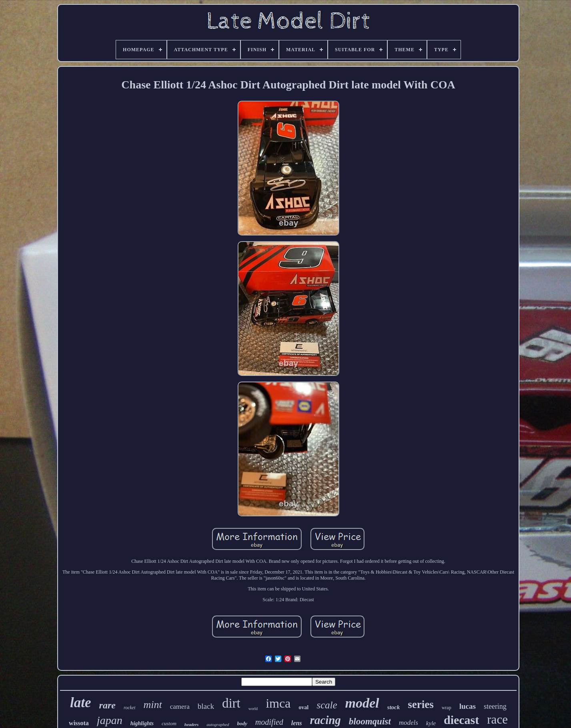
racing (326, 720)
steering (495, 706)
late (80, 703)
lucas (468, 706)
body (242, 723)
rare (107, 705)
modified (269, 722)
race (497, 719)
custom (169, 723)
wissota (79, 723)
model (362, 703)
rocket (130, 708)
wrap (447, 708)
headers (191, 724)
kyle (431, 723)
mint (152, 705)
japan (110, 720)
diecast (461, 720)
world (253, 709)
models (409, 723)
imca (278, 703)
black (206, 706)
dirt (231, 703)
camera (180, 707)
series (421, 704)
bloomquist (370, 721)
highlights (142, 723)
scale (327, 705)
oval (304, 707)
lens (297, 723)
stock (394, 707)
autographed (218, 724)
